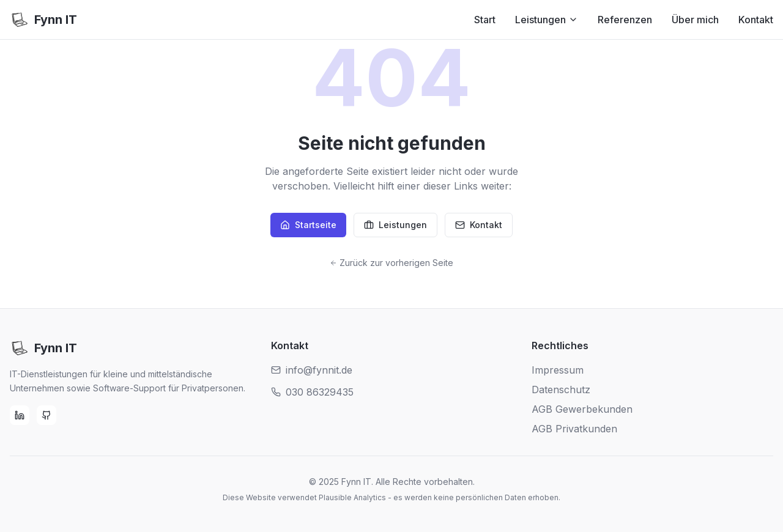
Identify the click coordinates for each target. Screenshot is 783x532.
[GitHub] (46, 415)
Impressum (558, 370)
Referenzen (625, 20)
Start (485, 20)
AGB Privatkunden (574, 429)
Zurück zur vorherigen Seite (391, 263)
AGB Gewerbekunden (582, 409)
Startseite (308, 225)
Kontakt (756, 20)
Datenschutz (561, 390)
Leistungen (547, 20)
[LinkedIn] (20, 415)
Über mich (695, 20)
